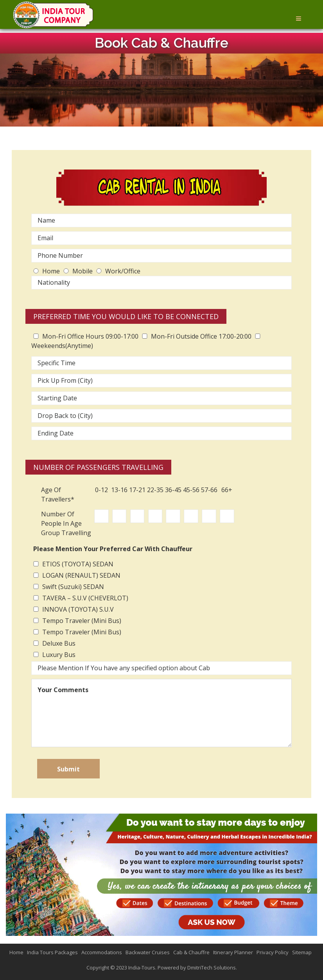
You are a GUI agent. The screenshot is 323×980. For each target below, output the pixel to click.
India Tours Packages (52, 952)
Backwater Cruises (148, 952)
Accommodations (102, 952)
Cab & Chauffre (191, 952)
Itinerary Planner (233, 952)
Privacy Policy (273, 952)
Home (16, 952)
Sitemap (302, 952)
